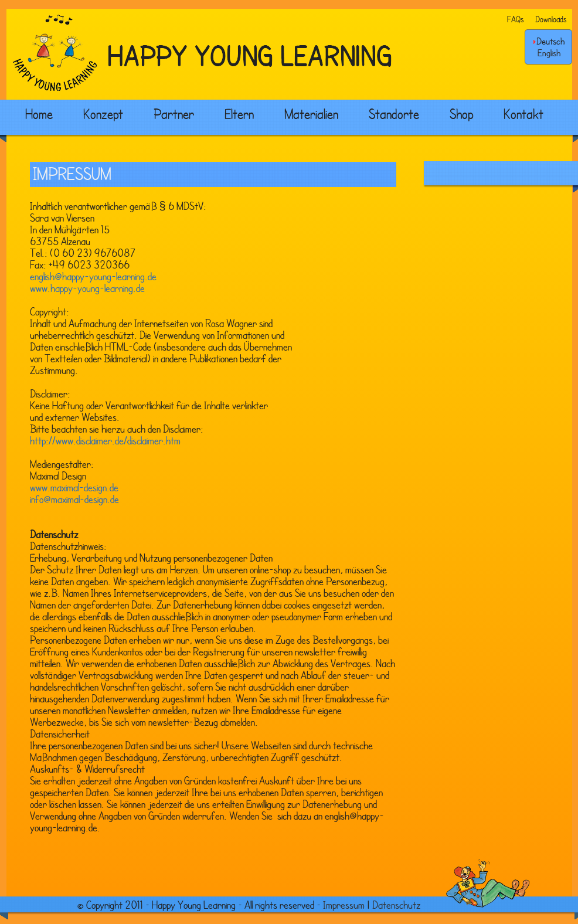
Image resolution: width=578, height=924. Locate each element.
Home (39, 114)
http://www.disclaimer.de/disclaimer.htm (105, 440)
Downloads (551, 19)
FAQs (515, 19)
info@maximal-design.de (74, 499)
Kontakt (523, 114)
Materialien (311, 114)
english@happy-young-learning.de (93, 276)
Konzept (103, 114)
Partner (174, 114)
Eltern (239, 114)
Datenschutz (396, 905)
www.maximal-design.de (74, 487)
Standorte (394, 114)
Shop (461, 114)
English (549, 53)
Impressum (344, 905)
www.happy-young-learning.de (87, 288)
